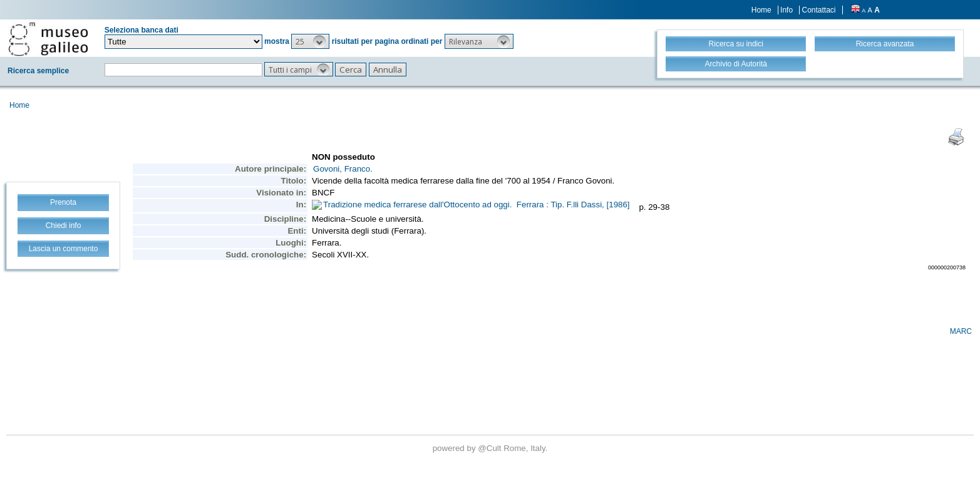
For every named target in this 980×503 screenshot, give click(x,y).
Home (761, 10)
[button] (310, 41)
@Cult (491, 448)
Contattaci (818, 10)
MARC (961, 331)
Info (787, 10)
